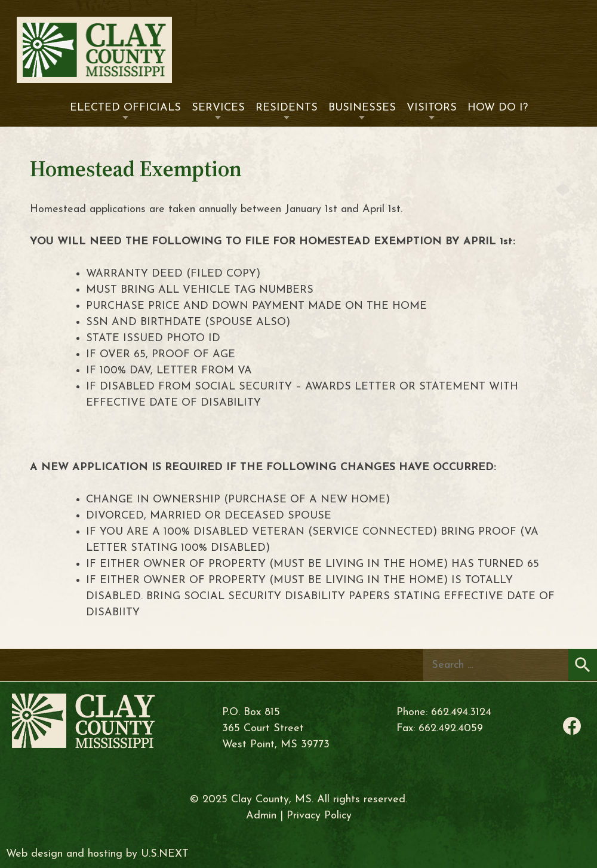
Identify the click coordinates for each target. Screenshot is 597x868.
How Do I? (498, 108)
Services (218, 108)
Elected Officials (125, 108)
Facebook (572, 726)
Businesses (362, 108)
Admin (261, 816)
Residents (287, 108)
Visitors (432, 108)
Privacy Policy (319, 816)
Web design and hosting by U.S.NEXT (97, 854)
